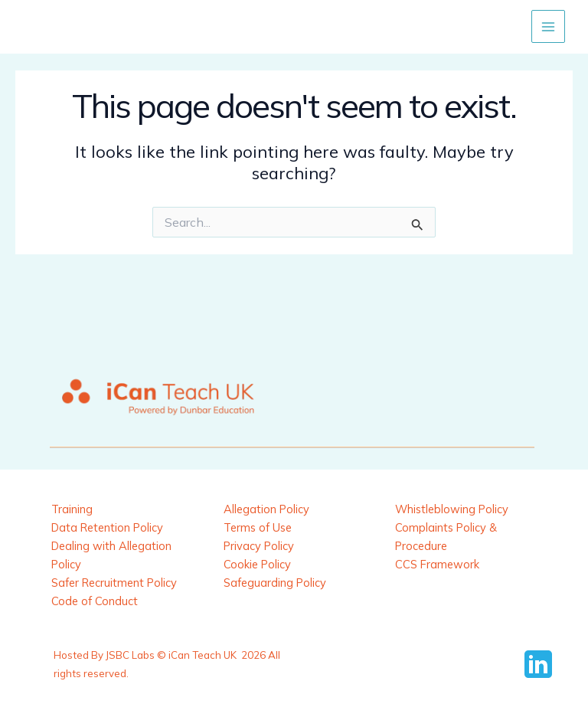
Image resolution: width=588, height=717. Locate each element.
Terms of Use (258, 527)
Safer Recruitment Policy (114, 583)
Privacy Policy (259, 546)
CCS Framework (437, 564)
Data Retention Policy (107, 527)
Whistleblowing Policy (452, 509)
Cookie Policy (257, 564)
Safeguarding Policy (275, 583)
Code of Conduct (95, 601)
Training (72, 509)
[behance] (541, 664)
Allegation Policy (266, 509)
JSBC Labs (130, 655)
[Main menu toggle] (548, 27)
